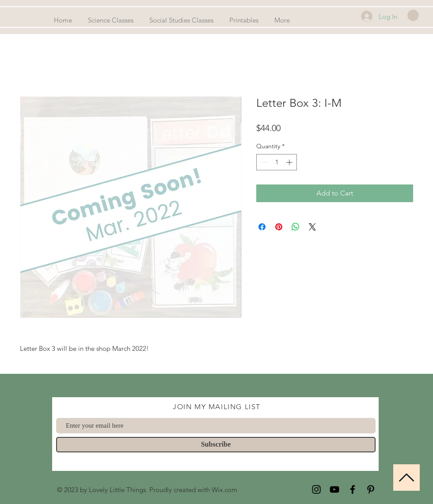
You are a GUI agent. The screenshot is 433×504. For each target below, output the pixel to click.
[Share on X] (312, 227)
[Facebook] (353, 489)
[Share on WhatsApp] (296, 227)
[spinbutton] (277, 162)
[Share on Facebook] (262, 227)
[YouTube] (334, 489)
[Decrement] (263, 162)
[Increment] (290, 162)
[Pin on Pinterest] (279, 227)
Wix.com (224, 490)
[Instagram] (316, 489)
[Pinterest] (371, 489)
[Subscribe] (216, 445)
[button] (413, 15)
